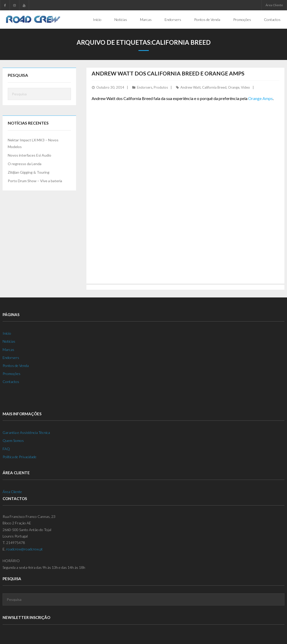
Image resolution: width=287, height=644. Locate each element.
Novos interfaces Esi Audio (30, 155)
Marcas (8, 350)
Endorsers (145, 87)
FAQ (6, 449)
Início (7, 333)
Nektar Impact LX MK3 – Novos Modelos (33, 143)
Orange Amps (260, 98)
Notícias (9, 341)
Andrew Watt (190, 87)
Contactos (11, 382)
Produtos (161, 87)
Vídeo (245, 87)
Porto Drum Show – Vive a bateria (35, 181)
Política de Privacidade (20, 457)
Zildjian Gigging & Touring (29, 172)
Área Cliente (274, 5)
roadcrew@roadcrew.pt (24, 549)
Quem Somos (13, 440)
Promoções (12, 374)
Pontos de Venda (16, 366)
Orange (234, 87)
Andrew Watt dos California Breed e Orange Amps (168, 73)
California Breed (214, 87)
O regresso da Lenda (25, 164)
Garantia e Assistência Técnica (26, 432)
